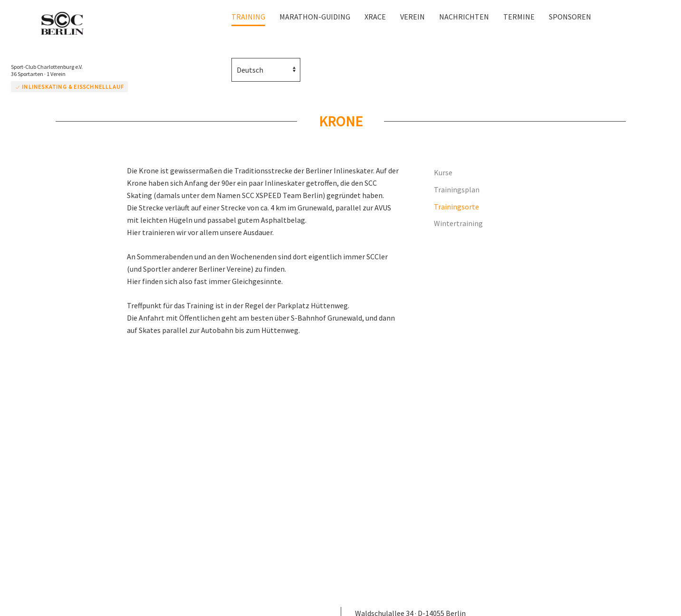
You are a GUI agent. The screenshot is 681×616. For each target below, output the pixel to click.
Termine (519, 17)
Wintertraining (458, 223)
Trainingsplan (457, 190)
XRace (375, 17)
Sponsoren (570, 17)
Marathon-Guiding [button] (315, 17)
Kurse (443, 172)
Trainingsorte (456, 207)
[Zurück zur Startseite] (67, 24)
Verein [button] (412, 17)
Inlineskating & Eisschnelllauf (69, 87)
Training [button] (248, 17)
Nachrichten (464, 17)
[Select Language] (266, 70)
